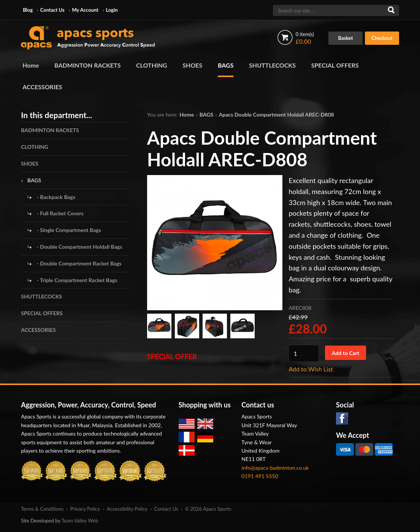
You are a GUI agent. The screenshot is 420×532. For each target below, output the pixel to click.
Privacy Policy (85, 509)
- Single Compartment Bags (68, 230)
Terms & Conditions (42, 509)
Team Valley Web (80, 521)
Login (112, 10)
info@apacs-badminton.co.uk (275, 468)
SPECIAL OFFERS (335, 65)
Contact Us (52, 10)
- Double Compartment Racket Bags (78, 263)
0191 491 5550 (260, 476)
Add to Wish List (311, 369)
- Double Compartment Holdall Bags (79, 247)
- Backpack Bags (55, 197)
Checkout (382, 38)
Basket (345, 38)
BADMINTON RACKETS (87, 65)
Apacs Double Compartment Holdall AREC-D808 (277, 114)
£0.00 (305, 38)
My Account (85, 10)
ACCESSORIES (42, 87)
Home (31, 65)
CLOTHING (152, 65)
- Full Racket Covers (59, 213)
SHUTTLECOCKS (272, 65)
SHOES (192, 65)
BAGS (226, 65)
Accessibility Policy (127, 509)
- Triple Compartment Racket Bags (76, 280)
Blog (28, 10)
